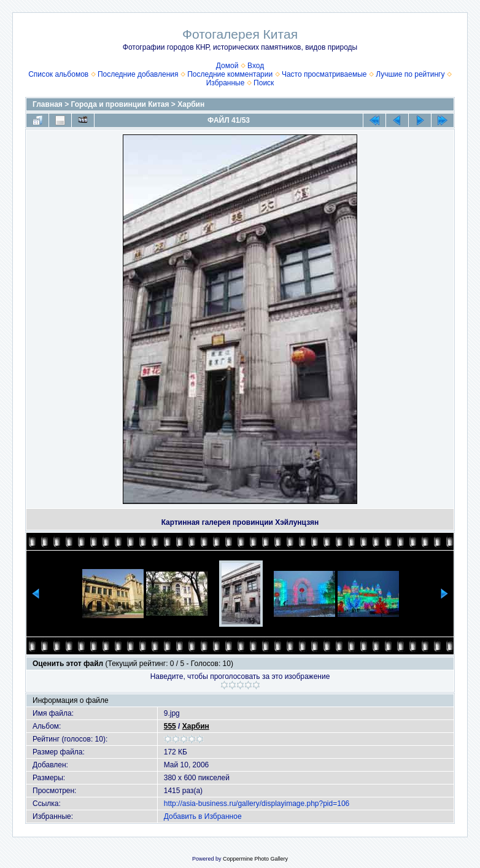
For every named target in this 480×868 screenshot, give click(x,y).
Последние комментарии (230, 74)
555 (170, 726)
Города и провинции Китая (120, 104)
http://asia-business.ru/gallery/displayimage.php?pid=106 (257, 804)
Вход (256, 66)
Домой (227, 66)
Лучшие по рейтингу (410, 74)
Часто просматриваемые (324, 74)
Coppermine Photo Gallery (255, 859)
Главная (48, 104)
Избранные (226, 83)
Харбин (191, 104)
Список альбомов (58, 74)
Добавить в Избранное (203, 816)
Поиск (264, 83)
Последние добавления (138, 74)
